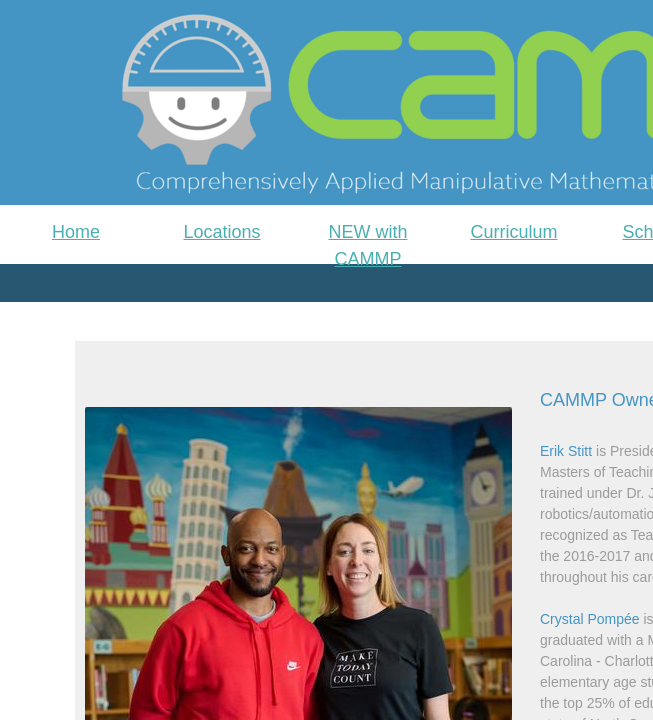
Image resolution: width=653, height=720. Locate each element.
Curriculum (513, 232)
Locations (221, 232)
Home (76, 232)
